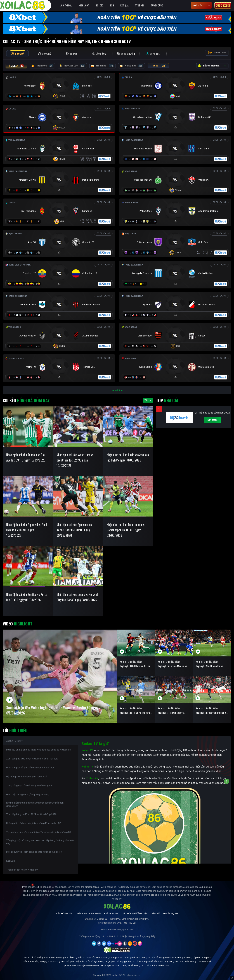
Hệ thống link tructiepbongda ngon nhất (27, 777)
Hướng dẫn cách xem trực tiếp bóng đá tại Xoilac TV (33, 823)
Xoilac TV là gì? (14, 741)
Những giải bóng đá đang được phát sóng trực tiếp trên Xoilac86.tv (35, 804)
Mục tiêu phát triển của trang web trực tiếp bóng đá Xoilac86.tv (39, 750)
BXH (112, 5)
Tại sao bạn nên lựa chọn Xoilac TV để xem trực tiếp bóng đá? (39, 832)
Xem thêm (117, 390)
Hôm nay (102, 66)
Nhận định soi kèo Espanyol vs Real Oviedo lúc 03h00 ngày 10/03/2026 (27, 530)
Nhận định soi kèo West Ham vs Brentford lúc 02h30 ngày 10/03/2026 (75, 460)
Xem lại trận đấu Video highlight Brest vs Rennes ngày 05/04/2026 (212, 710)
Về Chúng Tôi (64, 913)
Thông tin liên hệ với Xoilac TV (22, 870)
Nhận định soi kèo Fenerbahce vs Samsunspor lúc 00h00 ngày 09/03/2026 (126, 530)
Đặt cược (212, 420)
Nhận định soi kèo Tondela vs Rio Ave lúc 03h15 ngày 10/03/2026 (26, 457)
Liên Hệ (155, 913)
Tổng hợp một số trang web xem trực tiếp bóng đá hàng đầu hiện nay (40, 842)
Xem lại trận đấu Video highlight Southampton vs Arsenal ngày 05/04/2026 (210, 664)
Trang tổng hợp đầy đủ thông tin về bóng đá (29, 786)
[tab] (17, 54)
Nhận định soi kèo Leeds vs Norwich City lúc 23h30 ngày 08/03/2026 (77, 597)
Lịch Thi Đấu (66, 5)
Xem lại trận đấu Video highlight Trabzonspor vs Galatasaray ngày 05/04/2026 (174, 710)
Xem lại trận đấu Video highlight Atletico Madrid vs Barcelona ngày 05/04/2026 (173, 664)
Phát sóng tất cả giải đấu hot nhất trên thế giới (30, 768)
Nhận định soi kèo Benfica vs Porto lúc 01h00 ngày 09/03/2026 (27, 597)
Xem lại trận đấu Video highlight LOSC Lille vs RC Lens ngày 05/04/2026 (136, 664)
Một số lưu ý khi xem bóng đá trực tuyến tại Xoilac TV (34, 852)
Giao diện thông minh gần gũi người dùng (28, 794)
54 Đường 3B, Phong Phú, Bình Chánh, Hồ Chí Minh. (121, 919)
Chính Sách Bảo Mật (88, 913)
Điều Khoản (111, 913)
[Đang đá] (59, 87)
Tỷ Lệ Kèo (140, 5)
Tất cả (158, 66)
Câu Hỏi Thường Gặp (135, 913)
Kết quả (124, 5)
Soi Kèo (100, 5)
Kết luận (10, 861)
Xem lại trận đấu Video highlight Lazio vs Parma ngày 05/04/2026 (135, 710)
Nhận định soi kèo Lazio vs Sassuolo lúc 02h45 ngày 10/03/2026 (128, 457)
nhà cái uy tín (201, 5)
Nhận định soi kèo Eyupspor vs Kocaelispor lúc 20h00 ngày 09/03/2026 (74, 530)
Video (17, 623)
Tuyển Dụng (157, 5)
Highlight (84, 5)
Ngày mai (132, 66)
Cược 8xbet (223, 5)
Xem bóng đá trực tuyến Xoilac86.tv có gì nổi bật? (32, 759)
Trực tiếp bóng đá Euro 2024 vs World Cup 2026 (31, 814)
